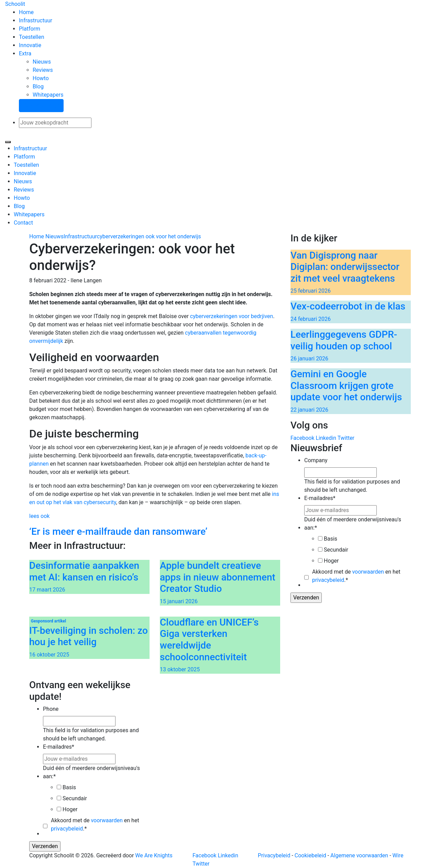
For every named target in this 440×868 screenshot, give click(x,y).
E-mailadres (320, 498)
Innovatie (30, 45)
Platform (30, 29)
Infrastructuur (36, 20)
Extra (25, 53)
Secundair (336, 550)
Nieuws (42, 62)
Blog (38, 86)
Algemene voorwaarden (359, 855)
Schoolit (15, 4)
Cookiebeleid (310, 855)
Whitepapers (48, 95)
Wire (398, 855)
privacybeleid (328, 580)
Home (26, 12)
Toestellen (31, 37)
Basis (331, 539)
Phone (51, 709)
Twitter (346, 438)
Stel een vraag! (41, 105)
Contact (23, 223)
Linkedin (326, 438)
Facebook (302, 438)
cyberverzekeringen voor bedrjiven (232, 316)
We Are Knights (154, 855)
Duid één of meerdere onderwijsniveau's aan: (353, 524)
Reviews (43, 70)
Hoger (331, 561)
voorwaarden (368, 572)
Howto (41, 78)
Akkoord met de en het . (356, 576)
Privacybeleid (274, 855)
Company (316, 460)
